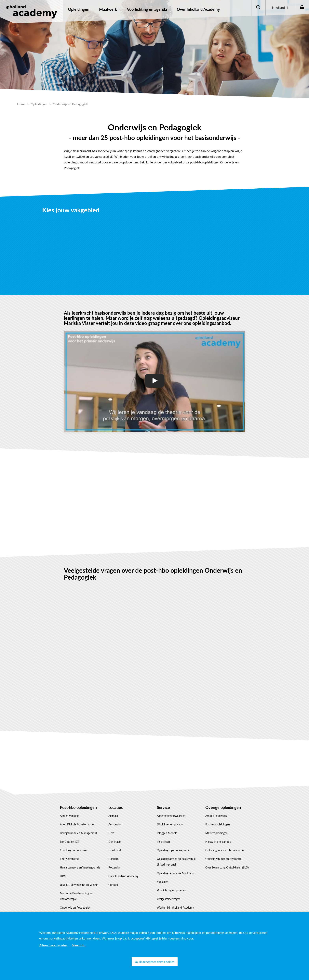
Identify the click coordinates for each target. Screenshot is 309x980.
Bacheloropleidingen (218, 824)
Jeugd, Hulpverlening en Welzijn (79, 885)
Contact (113, 885)
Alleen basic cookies (53, 945)
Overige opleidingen (223, 807)
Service (163, 807)
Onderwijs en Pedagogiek (75, 908)
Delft (111, 833)
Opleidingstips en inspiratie (173, 850)
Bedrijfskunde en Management (78, 833)
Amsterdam (115, 824)
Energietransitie (69, 859)
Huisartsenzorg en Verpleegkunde (80, 867)
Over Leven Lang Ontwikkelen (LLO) (227, 867)
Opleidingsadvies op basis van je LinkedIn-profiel (176, 862)
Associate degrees (216, 816)
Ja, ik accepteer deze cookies (155, 962)
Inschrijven (163, 842)
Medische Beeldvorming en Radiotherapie (76, 896)
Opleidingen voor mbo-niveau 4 (224, 850)
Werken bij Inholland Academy (175, 908)
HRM (63, 876)
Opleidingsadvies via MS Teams (176, 873)
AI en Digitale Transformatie (77, 824)
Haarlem (114, 859)
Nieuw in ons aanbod (218, 842)
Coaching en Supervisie (74, 850)
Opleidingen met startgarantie (223, 859)
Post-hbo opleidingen (78, 807)
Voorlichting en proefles (171, 890)
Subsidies (162, 882)
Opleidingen (79, 9)
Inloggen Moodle (167, 833)
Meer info (79, 945)
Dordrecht (115, 850)
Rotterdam (115, 867)
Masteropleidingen (216, 833)
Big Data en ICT (69, 842)
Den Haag (114, 842)
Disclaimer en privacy (170, 824)
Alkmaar (113, 816)
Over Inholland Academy (123, 876)
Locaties (116, 807)
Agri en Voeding (69, 816)
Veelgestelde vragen (169, 899)
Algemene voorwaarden (171, 816)
